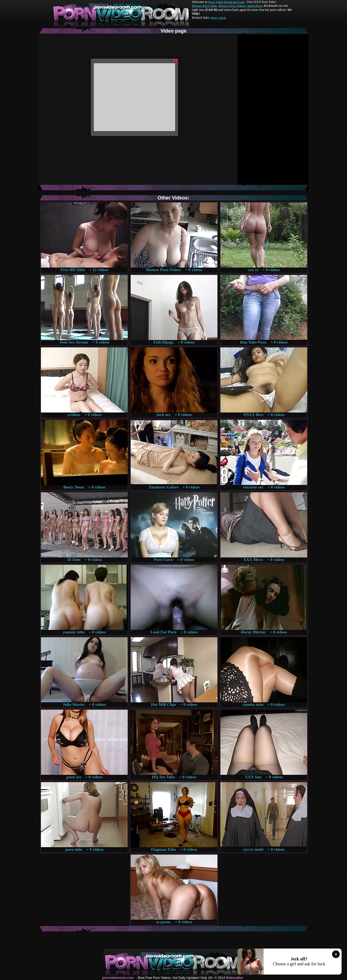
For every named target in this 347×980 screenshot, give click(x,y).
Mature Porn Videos (232, 6)
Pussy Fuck (218, 18)
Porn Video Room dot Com (226, 2)
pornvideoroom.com (118, 978)
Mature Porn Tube (204, 6)
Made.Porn (255, 6)
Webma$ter (234, 978)
